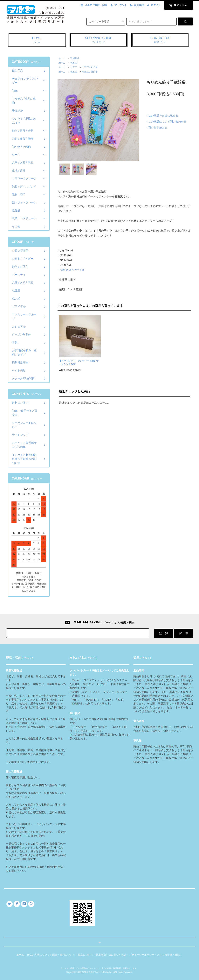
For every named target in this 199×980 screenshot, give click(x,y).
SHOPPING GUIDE (99, 40)
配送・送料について (64, 955)
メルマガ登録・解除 (96, 5)
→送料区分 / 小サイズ (71, 270)
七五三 (74, 63)
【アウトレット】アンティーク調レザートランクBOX (79, 363)
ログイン (156, 5)
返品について (86, 955)
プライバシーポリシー (142, 955)
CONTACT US (160, 40)
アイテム (178, 5)
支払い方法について (38, 955)
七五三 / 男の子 (90, 72)
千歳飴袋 (75, 58)
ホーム (62, 58)
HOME (37, 40)
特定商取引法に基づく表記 (111, 955)
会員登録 (139, 5)
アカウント (121, 5)
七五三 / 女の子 (90, 67)
